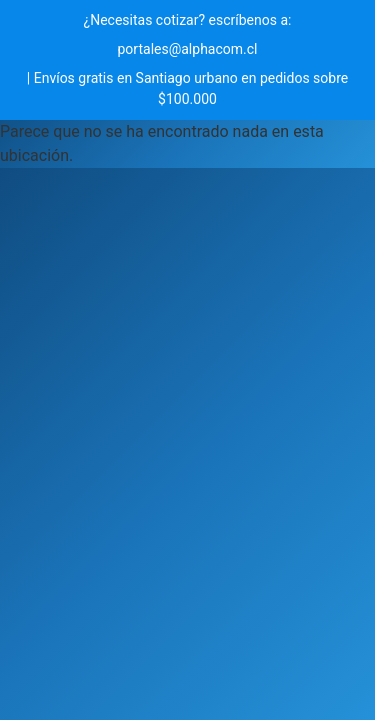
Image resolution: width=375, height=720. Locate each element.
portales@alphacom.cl (188, 49)
